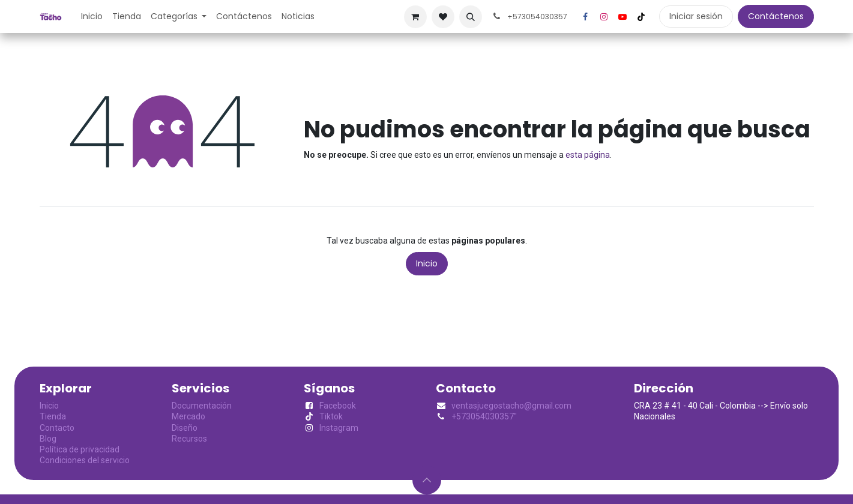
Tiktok (331, 416)
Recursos (189, 439)
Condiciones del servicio (85, 460)
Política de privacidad (80, 449)
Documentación (202, 406)
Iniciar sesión (696, 16)
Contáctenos (776, 16)
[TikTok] (641, 17)
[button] (471, 17)
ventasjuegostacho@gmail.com (511, 406)
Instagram (339, 428)
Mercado (188, 416)
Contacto (57, 428)
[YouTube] (622, 17)
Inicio (427, 263)
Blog (48, 439)
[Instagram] (604, 17)
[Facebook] (585, 17)
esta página (588, 155)
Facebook (338, 406)
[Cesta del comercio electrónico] (415, 17)
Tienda (53, 416)
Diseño (185, 428)
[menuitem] (92, 16)
